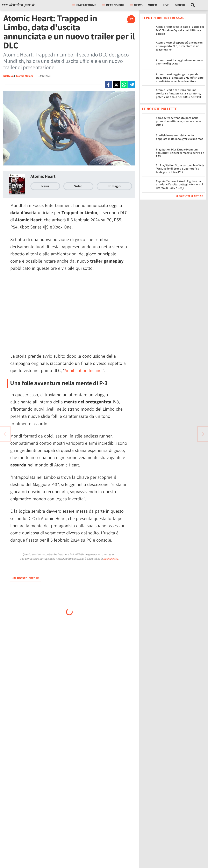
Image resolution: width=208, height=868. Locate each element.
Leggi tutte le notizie (189, 196)
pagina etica (111, 559)
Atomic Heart (43, 176)
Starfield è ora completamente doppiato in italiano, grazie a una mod (180, 137)
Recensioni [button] (113, 5)
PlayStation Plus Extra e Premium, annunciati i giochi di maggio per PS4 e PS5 (180, 153)
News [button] (136, 5)
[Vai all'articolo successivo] (5, 434)
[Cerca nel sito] (193, 5)
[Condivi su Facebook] (108, 85)
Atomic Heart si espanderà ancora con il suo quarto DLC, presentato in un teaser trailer (179, 46)
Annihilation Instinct (84, 370)
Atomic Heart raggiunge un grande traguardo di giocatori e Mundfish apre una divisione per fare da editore (180, 78)
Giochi (180, 5)
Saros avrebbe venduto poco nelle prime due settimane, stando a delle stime (178, 121)
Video (153, 5)
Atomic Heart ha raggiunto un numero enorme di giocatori (180, 62)
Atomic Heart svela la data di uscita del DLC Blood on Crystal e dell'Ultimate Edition (180, 30)
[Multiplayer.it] (18, 5)
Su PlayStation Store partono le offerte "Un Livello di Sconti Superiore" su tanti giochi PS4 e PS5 (180, 169)
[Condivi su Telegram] (132, 85)
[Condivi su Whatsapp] (124, 85)
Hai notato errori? (26, 578)
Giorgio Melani (25, 76)
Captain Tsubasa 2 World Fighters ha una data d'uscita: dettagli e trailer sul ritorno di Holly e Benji (180, 185)
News (45, 186)
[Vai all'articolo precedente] (203, 434)
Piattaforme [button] (84, 5)
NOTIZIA (8, 76)
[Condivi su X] (116, 85)
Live (166, 5)
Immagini (114, 186)
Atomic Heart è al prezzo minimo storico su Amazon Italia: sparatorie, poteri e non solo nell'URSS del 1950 (178, 93)
